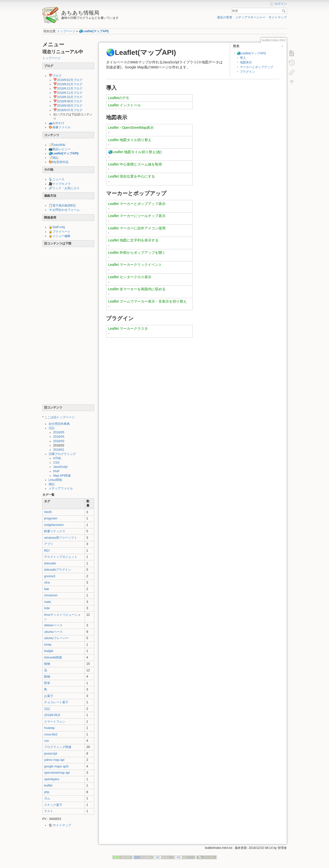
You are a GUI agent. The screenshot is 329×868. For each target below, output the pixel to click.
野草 (47, 683)
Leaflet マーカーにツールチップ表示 (137, 216)
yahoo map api (54, 760)
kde (47, 589)
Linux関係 (55, 480)
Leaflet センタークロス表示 (130, 277)
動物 (47, 677)
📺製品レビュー (60, 149)
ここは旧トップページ (59, 417)
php (47, 792)
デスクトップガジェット (61, 557)
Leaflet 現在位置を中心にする (131, 176)
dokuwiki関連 (53, 657)
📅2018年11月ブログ (68, 93)
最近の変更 (225, 17)
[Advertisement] (68, 327)
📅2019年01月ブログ (68, 84)
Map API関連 (62, 476)
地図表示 (246, 62)
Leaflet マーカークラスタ (128, 328)
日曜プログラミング (62, 454)
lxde (47, 608)
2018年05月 (52, 715)
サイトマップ (278, 17)
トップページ (66, 31)
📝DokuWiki (57, 145)
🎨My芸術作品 (59, 162)
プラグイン (247, 72)
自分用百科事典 (59, 424)
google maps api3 (56, 766)
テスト (49, 811)
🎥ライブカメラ (60, 184)
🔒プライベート (60, 232)
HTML (57, 458)
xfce (47, 583)
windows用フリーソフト (61, 538)
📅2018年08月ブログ (68, 106)
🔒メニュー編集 (60, 236)
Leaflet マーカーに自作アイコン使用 (137, 228)
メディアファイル (61, 488)
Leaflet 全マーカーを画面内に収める (137, 289)
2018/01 (59, 450)
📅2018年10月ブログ (68, 97)
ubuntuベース (53, 632)
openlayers (52, 779)
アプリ (49, 544)
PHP (56, 471)
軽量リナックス (55, 531)
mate (47, 602)
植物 (47, 664)
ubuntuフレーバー (56, 638)
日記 (52, 428)
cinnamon (51, 595)
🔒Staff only (57, 227)
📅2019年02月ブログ (68, 80)
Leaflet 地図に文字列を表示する (133, 240)
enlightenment (54, 525)
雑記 (52, 484)
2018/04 (59, 437)
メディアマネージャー (250, 17)
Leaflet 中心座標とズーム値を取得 (135, 164)
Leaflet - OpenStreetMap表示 (131, 128)
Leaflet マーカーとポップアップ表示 (137, 204)
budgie (49, 651)
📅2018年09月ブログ (68, 101)
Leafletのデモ (119, 98)
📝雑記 (54, 158)
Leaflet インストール (124, 105)
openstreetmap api (57, 773)
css (46, 741)
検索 (284, 11)
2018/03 (59, 441)
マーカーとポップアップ (256, 67)
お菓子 (49, 696)
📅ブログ (55, 76)
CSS (56, 463)
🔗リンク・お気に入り (64, 188)
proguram (51, 518)
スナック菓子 (53, 805)
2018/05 (59, 432)
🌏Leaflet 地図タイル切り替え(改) (135, 152)
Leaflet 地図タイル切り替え (130, 140)
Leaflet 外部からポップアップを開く (137, 253)
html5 (48, 512)
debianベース (53, 625)
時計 (47, 551)
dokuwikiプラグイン (58, 570)
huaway (49, 728)
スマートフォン (55, 722)
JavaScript (60, 467)
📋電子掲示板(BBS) (62, 205)
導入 (243, 58)
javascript (51, 754)
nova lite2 (51, 734)
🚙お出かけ (57, 123)
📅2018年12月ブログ (68, 89)
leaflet (48, 786)
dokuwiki (50, 563)
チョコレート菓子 (56, 702)
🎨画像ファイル (60, 127)
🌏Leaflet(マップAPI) (94, 31)
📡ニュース (57, 179)
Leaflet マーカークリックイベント (135, 265)
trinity (48, 645)
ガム (47, 798)
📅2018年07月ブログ (68, 110)
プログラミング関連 (58, 747)
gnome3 (50, 576)
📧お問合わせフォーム (64, 210)
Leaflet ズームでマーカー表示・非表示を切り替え (147, 301)
